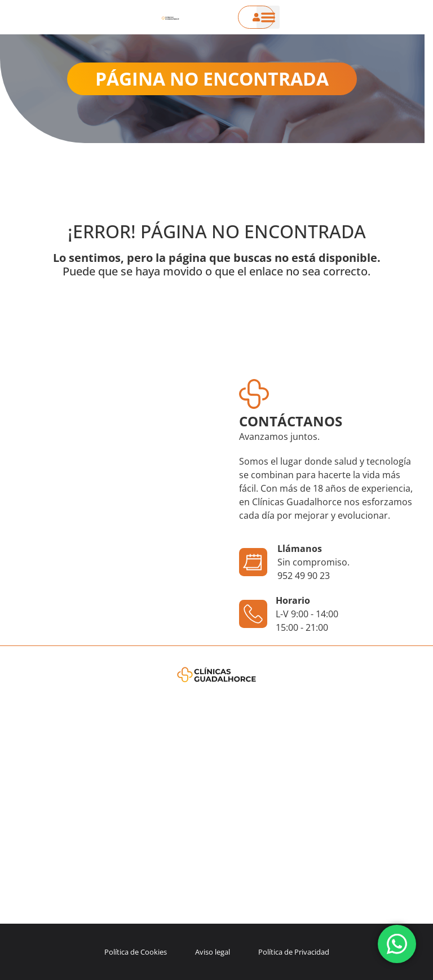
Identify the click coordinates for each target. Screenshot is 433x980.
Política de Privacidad (294, 952)
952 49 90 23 (304, 576)
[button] (268, 17)
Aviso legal (213, 952)
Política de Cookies (136, 952)
